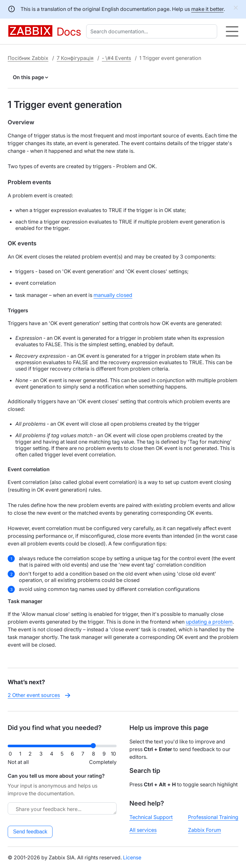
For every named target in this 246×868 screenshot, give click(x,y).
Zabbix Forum (205, 830)
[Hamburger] (232, 31)
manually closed (113, 295)
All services (143, 830)
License (132, 857)
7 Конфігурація (75, 58)
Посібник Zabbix (28, 58)
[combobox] (153, 31)
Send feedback (30, 832)
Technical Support (151, 817)
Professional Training (213, 817)
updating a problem (209, 622)
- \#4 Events (116, 58)
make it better (207, 9)
